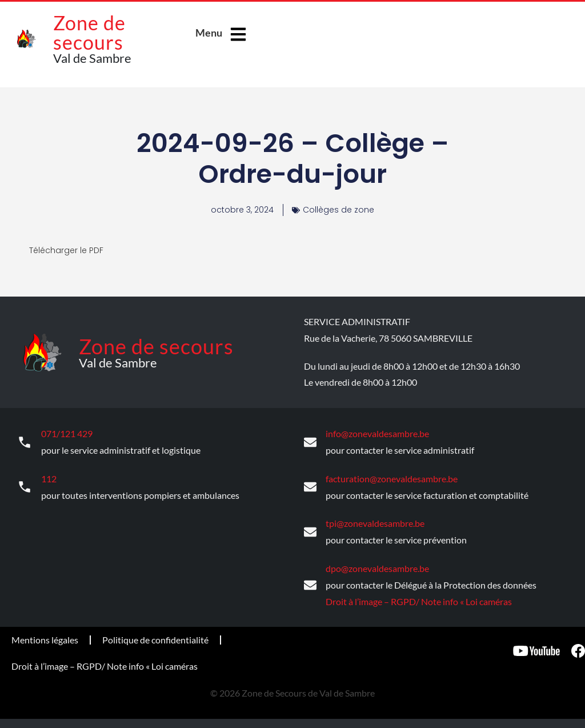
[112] (25, 486)
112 (49, 477)
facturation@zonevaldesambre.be (392, 477)
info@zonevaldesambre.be (377, 433)
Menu (209, 33)
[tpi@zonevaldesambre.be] (310, 530)
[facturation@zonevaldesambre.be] (310, 486)
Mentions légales (45, 637)
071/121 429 (67, 433)
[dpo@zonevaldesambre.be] (310, 583)
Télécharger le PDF (66, 250)
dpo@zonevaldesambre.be (377, 566)
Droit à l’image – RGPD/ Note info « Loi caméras (419, 599)
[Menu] (238, 34)
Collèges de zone (338, 210)
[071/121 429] (25, 442)
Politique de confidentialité (155, 637)
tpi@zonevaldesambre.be (375, 521)
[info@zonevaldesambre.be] (310, 442)
